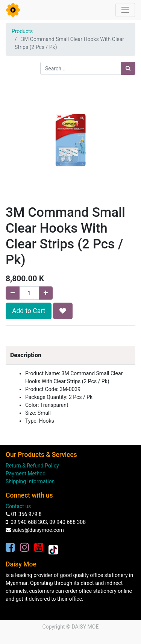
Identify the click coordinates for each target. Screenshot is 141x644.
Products (22, 31)
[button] (63, 311)
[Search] (128, 68)
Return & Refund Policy (32, 466)
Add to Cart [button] (29, 311)
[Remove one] (13, 293)
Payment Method (26, 473)
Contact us (18, 506)
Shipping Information (30, 481)
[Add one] (46, 293)
